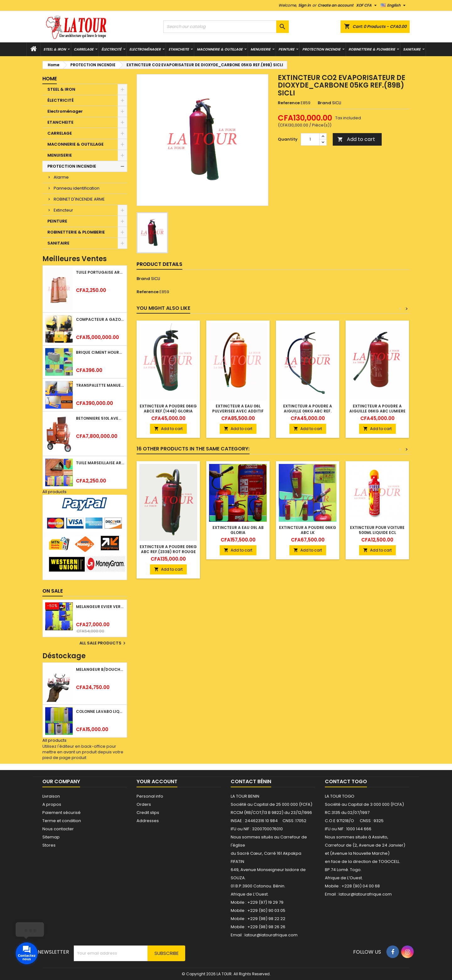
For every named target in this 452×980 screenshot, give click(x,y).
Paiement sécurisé (62, 813)
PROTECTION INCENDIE (321, 49)
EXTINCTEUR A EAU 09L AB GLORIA (238, 530)
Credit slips (148, 813)
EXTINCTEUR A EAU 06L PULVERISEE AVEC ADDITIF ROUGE (238, 411)
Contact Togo (346, 781)
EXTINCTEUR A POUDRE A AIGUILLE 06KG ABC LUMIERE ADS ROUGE (377, 411)
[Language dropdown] (394, 5)
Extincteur (63, 210)
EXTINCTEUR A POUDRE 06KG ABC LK (308, 530)
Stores (49, 845)
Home (50, 79)
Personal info (150, 796)
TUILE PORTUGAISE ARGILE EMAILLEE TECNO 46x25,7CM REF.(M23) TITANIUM (100, 272)
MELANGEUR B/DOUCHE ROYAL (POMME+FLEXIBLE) (100, 669)
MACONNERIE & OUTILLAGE (220, 49)
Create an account (336, 5)
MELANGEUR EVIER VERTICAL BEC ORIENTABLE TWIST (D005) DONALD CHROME (100, 607)
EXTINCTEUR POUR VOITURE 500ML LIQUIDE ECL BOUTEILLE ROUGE (377, 533)
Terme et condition (62, 821)
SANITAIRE (412, 49)
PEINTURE (286, 49)
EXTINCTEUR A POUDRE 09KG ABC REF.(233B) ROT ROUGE (168, 549)
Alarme (61, 177)
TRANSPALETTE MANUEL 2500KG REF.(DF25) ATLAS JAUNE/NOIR (100, 385)
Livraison (51, 796)
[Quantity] (310, 139)
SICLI (156, 279)
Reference (289, 103)
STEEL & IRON (55, 49)
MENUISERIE (261, 49)
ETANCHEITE (179, 49)
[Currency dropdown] (367, 5)
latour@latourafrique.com (365, 894)
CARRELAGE (84, 49)
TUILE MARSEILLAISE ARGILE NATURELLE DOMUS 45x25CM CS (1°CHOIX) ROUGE (100, 463)
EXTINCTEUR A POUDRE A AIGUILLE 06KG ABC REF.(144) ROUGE (308, 411)
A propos (52, 804)
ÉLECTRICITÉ (111, 49)
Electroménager (145, 49)
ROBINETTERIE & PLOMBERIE (372, 49)
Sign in (304, 5)
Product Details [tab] (159, 264)
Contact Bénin (251, 781)
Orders (144, 804)
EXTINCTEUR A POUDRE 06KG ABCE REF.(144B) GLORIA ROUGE (168, 411)
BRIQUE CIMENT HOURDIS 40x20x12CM (100, 352)
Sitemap (51, 837)
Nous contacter (58, 829)
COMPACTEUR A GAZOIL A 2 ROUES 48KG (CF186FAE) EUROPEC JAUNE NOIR (100, 319)
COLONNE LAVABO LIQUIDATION (100, 711)
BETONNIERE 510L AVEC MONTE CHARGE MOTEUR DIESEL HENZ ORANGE (100, 418)
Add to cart (356, 139)
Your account (157, 781)
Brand (324, 103)
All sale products (103, 643)
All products (54, 492)
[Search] (226, 27)
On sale (53, 591)
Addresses (148, 821)
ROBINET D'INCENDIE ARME (79, 199)
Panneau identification (77, 188)
